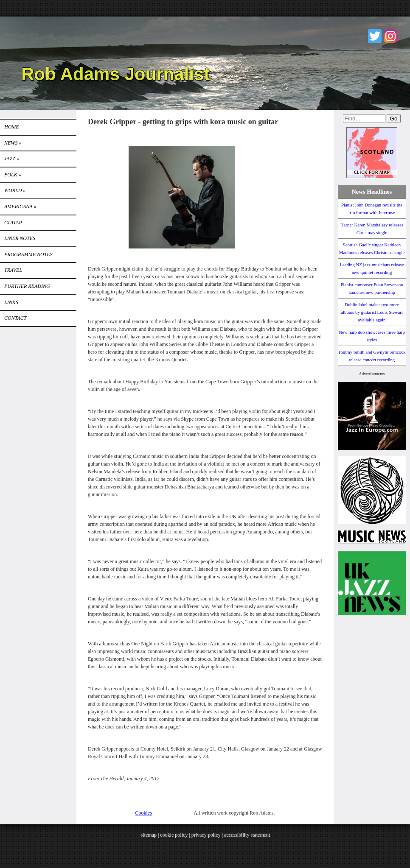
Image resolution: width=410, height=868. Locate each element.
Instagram (390, 36)
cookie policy (173, 835)
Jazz (12, 159)
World (15, 190)
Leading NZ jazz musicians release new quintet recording (372, 268)
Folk (13, 175)
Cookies (144, 813)
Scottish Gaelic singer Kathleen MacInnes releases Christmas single (372, 248)
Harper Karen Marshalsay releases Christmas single (372, 229)
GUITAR (13, 223)
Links (11, 302)
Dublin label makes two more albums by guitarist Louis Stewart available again (372, 312)
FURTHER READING (27, 286)
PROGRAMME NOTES (28, 254)
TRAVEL (13, 270)
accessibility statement (247, 835)
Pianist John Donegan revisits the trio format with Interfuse (372, 209)
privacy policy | (207, 835)
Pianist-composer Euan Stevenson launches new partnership (372, 288)
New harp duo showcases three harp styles (372, 336)
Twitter (375, 36)
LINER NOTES (20, 238)
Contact (15, 318)
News (13, 143)
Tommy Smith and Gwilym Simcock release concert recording (372, 356)
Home (12, 127)
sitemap (148, 835)
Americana (20, 207)
